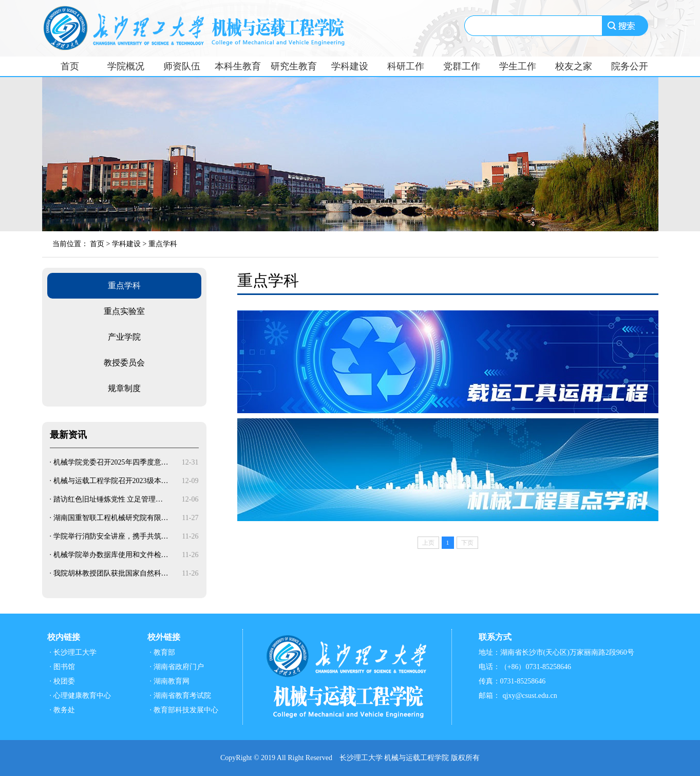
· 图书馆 (62, 667)
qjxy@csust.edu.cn (530, 696)
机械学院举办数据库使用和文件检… (111, 555)
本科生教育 (238, 66)
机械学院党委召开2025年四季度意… (111, 462)
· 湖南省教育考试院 (181, 696)
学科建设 (350, 66)
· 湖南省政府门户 (177, 667)
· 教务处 (62, 710)
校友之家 (574, 66)
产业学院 (124, 337)
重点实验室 (124, 311)
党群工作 (462, 66)
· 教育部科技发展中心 (184, 710)
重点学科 (163, 244)
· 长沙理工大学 (73, 652)
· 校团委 (62, 681)
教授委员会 (124, 363)
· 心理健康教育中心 (80, 696)
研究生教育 (294, 66)
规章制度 (124, 388)
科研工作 (406, 66)
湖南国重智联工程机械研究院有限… (111, 518)
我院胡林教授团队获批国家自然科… (111, 573)
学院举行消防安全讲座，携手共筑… (111, 536)
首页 (70, 66)
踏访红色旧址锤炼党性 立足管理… (108, 499)
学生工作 (518, 66)
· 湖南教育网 (170, 681)
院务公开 (630, 66)
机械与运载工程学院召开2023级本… (111, 481)
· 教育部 (163, 652)
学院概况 (126, 66)
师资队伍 (182, 66)
